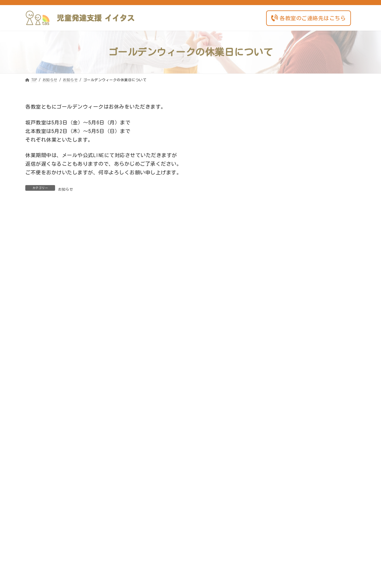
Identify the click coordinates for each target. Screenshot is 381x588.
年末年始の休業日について (294, 166)
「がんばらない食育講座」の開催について (310, 374)
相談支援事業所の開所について (299, 140)
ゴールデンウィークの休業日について (305, 192)
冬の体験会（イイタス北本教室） (301, 244)
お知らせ (65, 189)
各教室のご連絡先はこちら (308, 18)
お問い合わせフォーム (190, 507)
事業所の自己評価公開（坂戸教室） (303, 270)
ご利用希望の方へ (324, 129)
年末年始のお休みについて (294, 348)
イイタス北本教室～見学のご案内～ (303, 296)
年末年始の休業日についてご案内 (301, 218)
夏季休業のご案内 (286, 322)
